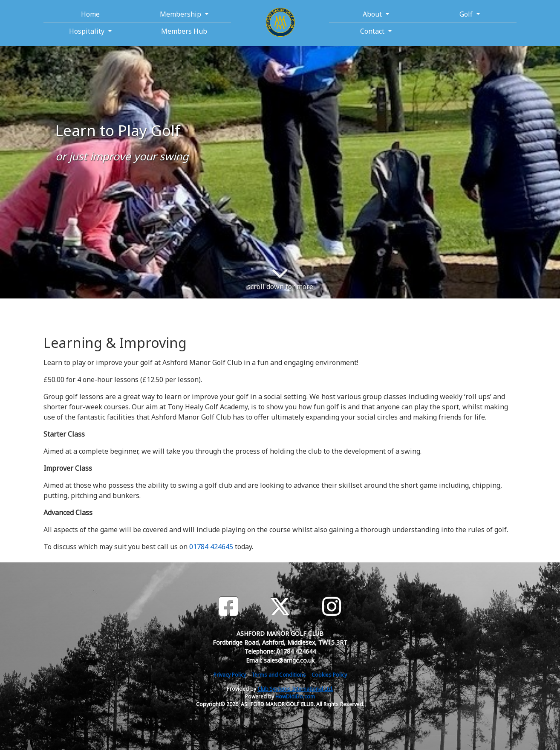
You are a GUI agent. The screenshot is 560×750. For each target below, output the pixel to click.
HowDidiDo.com (295, 696)
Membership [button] (181, 14)
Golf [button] (467, 14)
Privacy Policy (230, 675)
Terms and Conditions (279, 675)
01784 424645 (211, 547)
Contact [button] (373, 31)
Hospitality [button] (88, 31)
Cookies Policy (329, 675)
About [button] (373, 14)
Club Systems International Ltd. (295, 689)
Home (90, 14)
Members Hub (184, 31)
